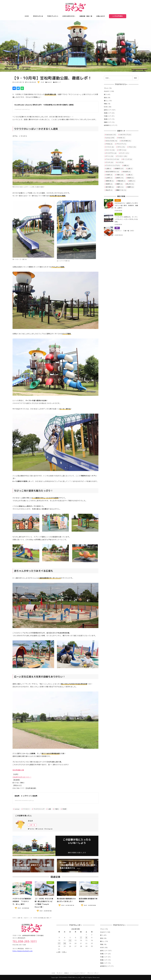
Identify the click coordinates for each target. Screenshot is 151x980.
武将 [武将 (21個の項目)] (132, 181)
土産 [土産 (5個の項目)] (130, 169)
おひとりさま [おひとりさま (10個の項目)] (112, 141)
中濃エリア (107, 116)
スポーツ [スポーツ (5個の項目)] (122, 150)
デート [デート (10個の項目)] (110, 156)
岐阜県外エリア (109, 125)
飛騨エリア (107, 122)
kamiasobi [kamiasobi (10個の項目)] (111, 135)
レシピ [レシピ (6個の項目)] (120, 162)
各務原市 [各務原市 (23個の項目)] (119, 169)
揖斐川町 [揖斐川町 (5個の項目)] (110, 181)
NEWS (106, 107)
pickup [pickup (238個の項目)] (110, 138)
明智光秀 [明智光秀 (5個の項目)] (121, 181)
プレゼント (60, 973)
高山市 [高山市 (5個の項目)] (109, 190)
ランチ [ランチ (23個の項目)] (110, 162)
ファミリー (26, 809)
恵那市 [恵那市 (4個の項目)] (131, 178)
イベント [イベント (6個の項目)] (110, 147)
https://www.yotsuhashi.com (23, 951)
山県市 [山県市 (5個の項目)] (109, 178)
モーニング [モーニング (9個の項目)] (127, 159)
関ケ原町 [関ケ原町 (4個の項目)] (110, 187)
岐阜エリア (58, 82)
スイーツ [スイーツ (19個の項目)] (110, 150)
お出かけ (49, 82)
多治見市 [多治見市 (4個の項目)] (127, 172)
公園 (49, 809)
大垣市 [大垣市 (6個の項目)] (109, 175)
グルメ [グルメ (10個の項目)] (132, 147)
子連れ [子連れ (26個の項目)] (120, 175)
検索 (135, 78)
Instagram (49, 829)
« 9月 (58, 952)
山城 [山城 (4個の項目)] (130, 175)
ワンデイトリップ (39, 809)
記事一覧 (32, 825)
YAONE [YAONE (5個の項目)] (121, 138)
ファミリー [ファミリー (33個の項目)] (122, 156)
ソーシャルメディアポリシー (78, 973)
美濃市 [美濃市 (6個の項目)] (120, 184)
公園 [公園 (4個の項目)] (109, 169)
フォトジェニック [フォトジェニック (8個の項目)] (113, 159)
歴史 (105, 98)
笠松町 (64, 809)
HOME (53, 973)
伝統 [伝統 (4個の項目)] (126, 165)
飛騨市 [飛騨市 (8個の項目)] (131, 187)
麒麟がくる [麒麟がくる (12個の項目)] (121, 190)
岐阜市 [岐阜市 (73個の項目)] (120, 178)
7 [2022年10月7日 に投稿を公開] (81, 938)
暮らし (106, 101)
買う (105, 94)
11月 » (64, 952)
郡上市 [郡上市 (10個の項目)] (130, 184)
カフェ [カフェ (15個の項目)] (121, 147)
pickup (17, 809)
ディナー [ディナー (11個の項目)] (124, 153)
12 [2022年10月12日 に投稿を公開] (70, 940)
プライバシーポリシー (93, 973)
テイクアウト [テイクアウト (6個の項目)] (111, 153)
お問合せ (66, 973)
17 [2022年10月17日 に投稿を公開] (59, 943)
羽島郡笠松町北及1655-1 (22, 777)
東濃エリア (107, 119)
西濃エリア (107, 113)
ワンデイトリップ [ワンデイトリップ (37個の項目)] (113, 165)
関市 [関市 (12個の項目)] (120, 187)
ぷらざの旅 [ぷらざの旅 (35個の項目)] (126, 141)
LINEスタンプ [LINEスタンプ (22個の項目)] (125, 135)
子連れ (56, 809)
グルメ (106, 88)
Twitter (31, 829)
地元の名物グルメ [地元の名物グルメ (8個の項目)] (113, 172)
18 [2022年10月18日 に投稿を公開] (65, 943)
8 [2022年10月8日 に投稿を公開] (86, 938)
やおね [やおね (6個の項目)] (109, 144)
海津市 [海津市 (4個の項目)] (109, 184)
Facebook (39, 829)
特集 (105, 104)
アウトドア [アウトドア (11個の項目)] (121, 144)
